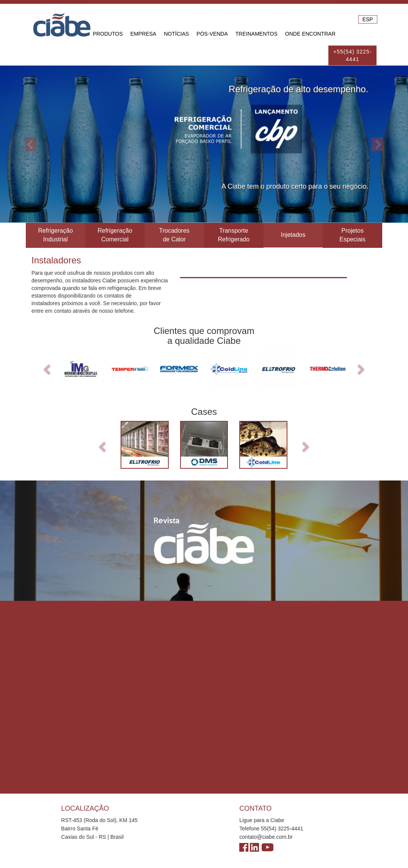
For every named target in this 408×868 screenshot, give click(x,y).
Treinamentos (257, 34)
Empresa (143, 34)
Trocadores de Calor (174, 235)
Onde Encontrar (310, 34)
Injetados (293, 235)
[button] (31, 144)
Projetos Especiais (352, 235)
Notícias (176, 34)
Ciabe (62, 25)
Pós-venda (212, 34)
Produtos (108, 34)
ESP (368, 19)
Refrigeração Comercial (115, 235)
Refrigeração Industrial (56, 235)
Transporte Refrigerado (234, 235)
